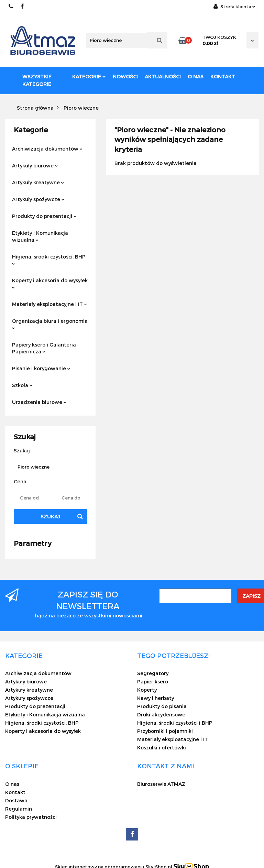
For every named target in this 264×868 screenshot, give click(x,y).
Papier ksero (153, 682)
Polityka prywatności (31, 817)
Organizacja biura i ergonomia (50, 324)
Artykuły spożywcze (38, 199)
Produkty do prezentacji (44, 216)
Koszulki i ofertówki (162, 748)
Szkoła (22, 385)
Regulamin (19, 809)
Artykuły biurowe (35, 166)
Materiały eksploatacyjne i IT (49, 304)
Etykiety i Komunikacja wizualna (40, 236)
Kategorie (89, 76)
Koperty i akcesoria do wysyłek (50, 283)
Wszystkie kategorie (37, 80)
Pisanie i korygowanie (41, 368)
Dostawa (16, 800)
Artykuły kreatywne (38, 182)
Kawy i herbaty (156, 698)
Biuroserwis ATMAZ (161, 784)
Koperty (147, 690)
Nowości (125, 76)
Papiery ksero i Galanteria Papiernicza (44, 348)
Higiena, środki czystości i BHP (175, 723)
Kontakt (223, 76)
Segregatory (153, 673)
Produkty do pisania (162, 706)
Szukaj (50, 517)
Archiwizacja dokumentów (47, 149)
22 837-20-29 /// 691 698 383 (11, 6)
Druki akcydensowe (161, 715)
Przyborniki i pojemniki (165, 731)
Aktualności (163, 76)
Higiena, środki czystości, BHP (49, 259)
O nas (196, 76)
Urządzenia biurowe (39, 402)
